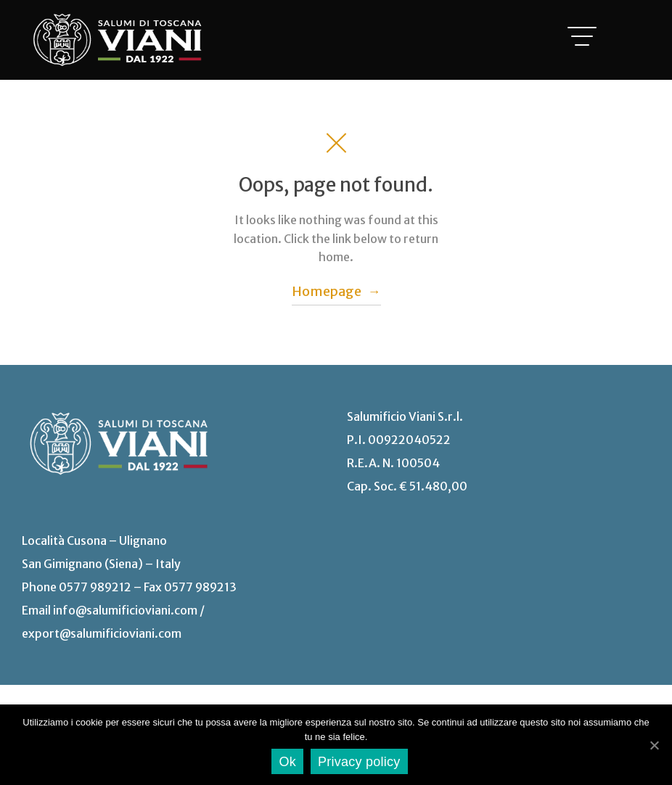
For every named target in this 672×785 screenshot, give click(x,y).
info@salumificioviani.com (125, 610)
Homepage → (336, 291)
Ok (287, 762)
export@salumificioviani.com (102, 633)
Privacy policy (359, 762)
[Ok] (654, 745)
